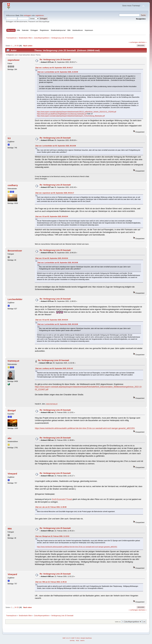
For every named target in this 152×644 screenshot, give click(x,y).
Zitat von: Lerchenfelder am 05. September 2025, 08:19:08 (56, 146)
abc (10, 438)
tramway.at (13, 361)
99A (10, 529)
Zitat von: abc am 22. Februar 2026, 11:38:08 (51, 507)
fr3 (9, 138)
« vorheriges (133, 42)
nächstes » (142, 42)
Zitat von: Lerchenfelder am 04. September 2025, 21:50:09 (58, 72)
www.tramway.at (52, 404)
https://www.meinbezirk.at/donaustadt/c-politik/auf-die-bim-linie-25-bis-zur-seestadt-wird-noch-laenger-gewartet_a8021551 (85, 428)
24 (15, 46)
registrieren (40, 15)
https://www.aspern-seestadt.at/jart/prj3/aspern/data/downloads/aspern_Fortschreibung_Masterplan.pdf (71, 116)
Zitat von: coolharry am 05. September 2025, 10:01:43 (54, 368)
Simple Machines (86, 638)
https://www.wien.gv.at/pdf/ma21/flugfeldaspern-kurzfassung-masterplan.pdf (62, 114)
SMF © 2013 (76, 638)
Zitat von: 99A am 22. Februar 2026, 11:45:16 (51, 582)
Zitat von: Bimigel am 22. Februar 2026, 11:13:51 (52, 536)
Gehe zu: (118, 622)
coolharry (13, 185)
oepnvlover (14, 60)
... (14, 46)
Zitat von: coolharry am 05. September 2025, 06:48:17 (54, 68)
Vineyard (12, 474)
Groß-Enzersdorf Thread (62, 499)
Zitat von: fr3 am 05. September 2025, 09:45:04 (52, 217)
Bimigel (12, 410)
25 (18, 46)
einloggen (28, 15)
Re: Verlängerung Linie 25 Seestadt (55, 60)
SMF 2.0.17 (66, 638)
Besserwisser (15, 251)
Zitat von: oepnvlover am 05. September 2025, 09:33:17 (55, 193)
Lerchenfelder (15, 299)
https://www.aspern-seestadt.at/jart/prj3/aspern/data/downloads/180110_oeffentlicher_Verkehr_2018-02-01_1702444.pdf (77, 112)
